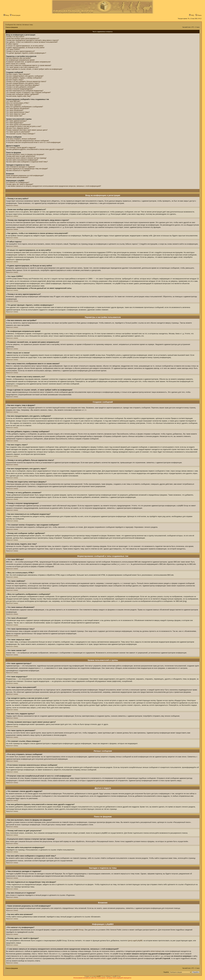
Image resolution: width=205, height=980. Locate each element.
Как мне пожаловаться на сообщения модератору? (25, 91)
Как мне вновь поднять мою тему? (19, 96)
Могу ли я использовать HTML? (18, 103)
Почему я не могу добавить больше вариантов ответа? (26, 82)
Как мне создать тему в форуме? (18, 74)
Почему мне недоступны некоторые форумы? (23, 85)
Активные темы (28, 25)
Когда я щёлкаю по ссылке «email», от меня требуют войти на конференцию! (34, 69)
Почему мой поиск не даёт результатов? (21, 156)
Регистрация (15, 15)
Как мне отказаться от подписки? (18, 170)
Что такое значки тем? (14, 116)
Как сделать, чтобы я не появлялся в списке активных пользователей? (32, 42)
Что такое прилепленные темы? (18, 112)
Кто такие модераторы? (15, 123)
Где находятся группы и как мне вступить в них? (24, 126)
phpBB (98, 976)
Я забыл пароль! (12, 44)
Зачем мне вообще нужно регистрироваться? (23, 38)
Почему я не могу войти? (15, 37)
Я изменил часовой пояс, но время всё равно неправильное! (28, 62)
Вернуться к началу (12, 205)
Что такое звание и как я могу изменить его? (22, 67)
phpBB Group (78, 930)
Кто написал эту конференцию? (18, 182)
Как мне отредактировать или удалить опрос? (23, 83)
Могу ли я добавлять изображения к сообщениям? (25, 107)
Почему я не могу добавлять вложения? (21, 87)
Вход (6, 15)
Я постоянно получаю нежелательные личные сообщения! (27, 141)
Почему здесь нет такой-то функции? (20, 184)
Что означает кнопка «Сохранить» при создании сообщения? (28, 92)
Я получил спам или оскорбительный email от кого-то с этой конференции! (33, 142)
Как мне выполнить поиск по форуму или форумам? (25, 154)
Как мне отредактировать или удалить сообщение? (25, 76)
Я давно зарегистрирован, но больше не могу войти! (25, 48)
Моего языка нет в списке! (16, 64)
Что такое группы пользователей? (18, 125)
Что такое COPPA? (13, 49)
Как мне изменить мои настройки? (19, 58)
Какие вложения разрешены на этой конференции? (25, 176)
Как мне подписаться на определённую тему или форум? (27, 169)
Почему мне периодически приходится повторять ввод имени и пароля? (32, 40)
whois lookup (156, 951)
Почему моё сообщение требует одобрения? (22, 94)
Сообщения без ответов (13, 25)
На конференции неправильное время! (20, 60)
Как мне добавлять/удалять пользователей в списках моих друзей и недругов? (35, 149)
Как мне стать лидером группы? (18, 128)
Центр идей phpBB (135, 941)
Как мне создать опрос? (15, 80)
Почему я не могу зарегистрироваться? (20, 51)
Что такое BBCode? (13, 101)
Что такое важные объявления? (18, 109)
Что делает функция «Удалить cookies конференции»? (26, 53)
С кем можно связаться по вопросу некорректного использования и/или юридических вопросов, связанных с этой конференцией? (54, 186)
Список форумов (12, 27)
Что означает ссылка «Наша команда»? (21, 134)
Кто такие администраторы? (16, 121)
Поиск (198, 15)
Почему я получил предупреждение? (20, 89)
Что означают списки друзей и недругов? (21, 148)
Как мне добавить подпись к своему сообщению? (24, 78)
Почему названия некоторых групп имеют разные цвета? (27, 130)
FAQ (191, 15)
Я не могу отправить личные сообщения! (21, 139)
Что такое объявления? (15, 110)
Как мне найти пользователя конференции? (22, 160)
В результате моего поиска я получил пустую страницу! (26, 158)
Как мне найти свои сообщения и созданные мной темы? (27, 162)
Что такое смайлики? (14, 105)
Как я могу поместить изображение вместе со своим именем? (29, 65)
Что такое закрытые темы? (16, 114)
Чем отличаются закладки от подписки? (21, 167)
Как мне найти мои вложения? (17, 177)
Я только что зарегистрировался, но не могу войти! (25, 46)
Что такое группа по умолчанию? (18, 132)
